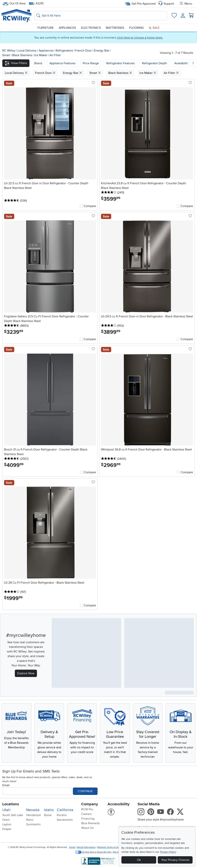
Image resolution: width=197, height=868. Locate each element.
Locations (11, 804)
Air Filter (55, 55)
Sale (154, 28)
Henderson (34, 815)
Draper (7, 829)
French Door (84, 51)
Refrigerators (65, 51)
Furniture (46, 28)
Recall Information (86, 847)
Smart (7, 55)
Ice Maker (41, 55)
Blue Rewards (90, 823)
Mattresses (115, 28)
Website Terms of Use (109, 847)
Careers (86, 814)
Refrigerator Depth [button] (154, 63)
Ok (139, 860)
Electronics (91, 28)
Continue (85, 791)
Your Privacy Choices (175, 860)
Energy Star (102, 51)
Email (6, 785)
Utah (6, 810)
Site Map (117, 852)
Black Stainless (23, 55)
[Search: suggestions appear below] (101, 16)
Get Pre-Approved (141, 4)
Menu (186, 4)
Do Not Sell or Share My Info (93, 852)
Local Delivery (27, 51)
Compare (90, 206)
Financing (88, 819)
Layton (7, 824)
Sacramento (65, 820)
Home (72, 847)
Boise (48, 815)
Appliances (67, 28)
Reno (30, 820)
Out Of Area (14, 4)
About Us (87, 828)
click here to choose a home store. (140, 38)
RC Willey (9, 51)
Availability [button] (182, 63)
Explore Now (26, 673)
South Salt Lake (13, 815)
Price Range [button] (91, 63)
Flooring (136, 28)
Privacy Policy (168, 852)
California (65, 810)
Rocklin (62, 815)
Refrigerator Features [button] (120, 63)
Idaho (49, 810)
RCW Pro (87, 809)
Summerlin (33, 824)
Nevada (33, 810)
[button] (16, 63)
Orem (6, 820)
